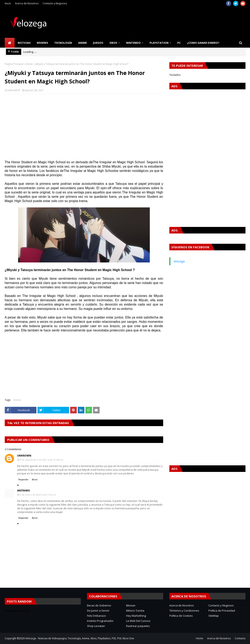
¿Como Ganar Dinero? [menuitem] (203, 43)
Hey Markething (136, 616)
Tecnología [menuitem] (63, 43)
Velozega (179, 261)
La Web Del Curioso (138, 621)
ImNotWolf (14, 90)
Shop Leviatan (96, 626)
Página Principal (14, 64)
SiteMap (214, 616)
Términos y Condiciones (184, 611)
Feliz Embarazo (97, 616)
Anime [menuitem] (83, 43)
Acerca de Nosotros (27, 3)
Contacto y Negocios (55, 3)
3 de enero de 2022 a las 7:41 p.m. (38, 495)
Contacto (240, 638)
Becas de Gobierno (99, 605)
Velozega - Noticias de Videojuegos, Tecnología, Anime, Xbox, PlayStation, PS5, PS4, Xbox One (80, 638)
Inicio (8, 3)
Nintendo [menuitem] (133, 43)
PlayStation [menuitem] (159, 43)
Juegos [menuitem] (98, 43)
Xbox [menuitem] (113, 43)
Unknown (24, 456)
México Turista (135, 611)
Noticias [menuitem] (24, 43)
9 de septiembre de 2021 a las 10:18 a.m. (42, 460)
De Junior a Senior (98, 611)
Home (199, 638)
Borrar (35, 480)
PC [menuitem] (179, 43)
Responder (23, 480)
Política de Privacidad (222, 611)
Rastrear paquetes (138, 626)
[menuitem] (10, 43)
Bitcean (131, 605)
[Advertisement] (84, 127)
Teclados (175, 75)
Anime (29, 64)
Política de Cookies (181, 616)
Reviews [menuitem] (42, 43)
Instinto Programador (100, 621)
